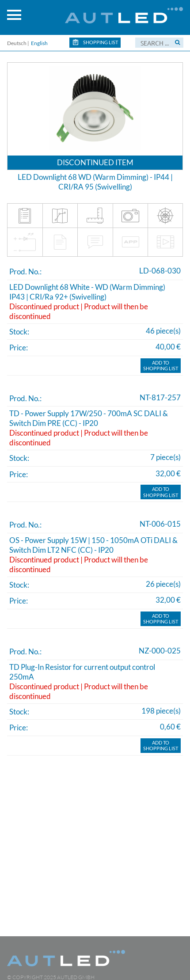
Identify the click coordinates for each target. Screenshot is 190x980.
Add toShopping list (161, 366)
